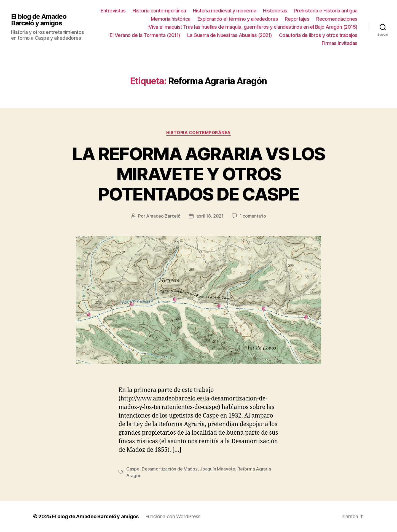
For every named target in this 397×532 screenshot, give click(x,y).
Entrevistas (113, 11)
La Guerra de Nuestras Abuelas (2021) (230, 35)
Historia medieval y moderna (225, 11)
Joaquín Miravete (218, 469)
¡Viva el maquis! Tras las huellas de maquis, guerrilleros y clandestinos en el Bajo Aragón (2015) (253, 27)
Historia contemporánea (159, 11)
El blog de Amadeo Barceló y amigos (39, 20)
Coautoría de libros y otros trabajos (318, 35)
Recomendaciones (337, 19)
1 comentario (253, 216)
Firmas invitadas (340, 43)
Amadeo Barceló (163, 216)
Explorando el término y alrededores (238, 19)
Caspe (133, 469)
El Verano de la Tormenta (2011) (145, 35)
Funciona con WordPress (173, 516)
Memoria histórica (171, 19)
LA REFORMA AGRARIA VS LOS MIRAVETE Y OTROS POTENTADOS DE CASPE (199, 174)
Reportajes (297, 19)
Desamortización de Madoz (170, 469)
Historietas (275, 11)
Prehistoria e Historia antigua (326, 11)
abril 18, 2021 (210, 216)
